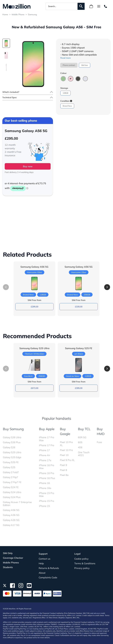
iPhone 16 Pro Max (47, 467)
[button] (107, 287)
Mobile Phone (18, 15)
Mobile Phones (11, 563)
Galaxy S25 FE (11, 462)
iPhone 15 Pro (47, 501)
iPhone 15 (44, 506)
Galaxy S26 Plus (12, 442)
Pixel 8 (63, 470)
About (42, 573)
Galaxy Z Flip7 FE (12, 482)
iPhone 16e (45, 488)
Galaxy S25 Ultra (12, 452)
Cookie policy (81, 559)
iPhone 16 (44, 483)
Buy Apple (47, 429)
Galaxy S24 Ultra (12, 492)
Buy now (28, 166)
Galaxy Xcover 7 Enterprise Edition (17, 504)
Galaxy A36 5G (11, 515)
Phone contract (69, 65)
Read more (66, 58)
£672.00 (35, 388)
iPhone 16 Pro (47, 473)
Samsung (32, 15)
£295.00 (35, 307)
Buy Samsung (13, 429)
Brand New (67, 106)
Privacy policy (82, 568)
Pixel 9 (63, 465)
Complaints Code (48, 577)
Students (8, 567)
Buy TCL (84, 429)
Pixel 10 (64, 455)
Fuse (99, 442)
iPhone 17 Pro (47, 445)
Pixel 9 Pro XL (67, 460)
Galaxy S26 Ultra (12, 437)
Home (5, 15)
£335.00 (79, 307)
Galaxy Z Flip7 (11, 477)
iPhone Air (45, 455)
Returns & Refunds (49, 568)
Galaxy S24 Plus (12, 497)
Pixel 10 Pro (66, 450)
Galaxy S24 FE (11, 487)
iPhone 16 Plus (47, 478)
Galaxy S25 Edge (12, 457)
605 (80, 442)
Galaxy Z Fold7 (11, 472)
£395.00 (79, 388)
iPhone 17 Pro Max (47, 439)
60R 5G (82, 437)
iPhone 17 (44, 450)
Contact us (45, 559)
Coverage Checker (13, 558)
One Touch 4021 (84, 454)
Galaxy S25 (9, 467)
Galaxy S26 (9, 447)
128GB (65, 93)
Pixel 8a (64, 475)
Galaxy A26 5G (11, 520)
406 (80, 447)
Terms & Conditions (85, 563)
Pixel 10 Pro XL (66, 444)
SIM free (85, 65)
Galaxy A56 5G (11, 510)
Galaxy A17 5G (11, 525)
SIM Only (8, 553)
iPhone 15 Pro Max (47, 495)
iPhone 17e (45, 460)
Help (41, 563)
